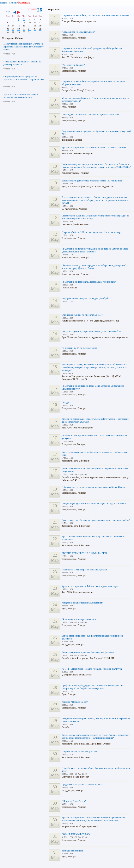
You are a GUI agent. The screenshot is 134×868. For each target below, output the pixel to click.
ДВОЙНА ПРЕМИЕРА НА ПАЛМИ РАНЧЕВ (84, 553)
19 (40, 26)
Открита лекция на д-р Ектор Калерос (80, 752)
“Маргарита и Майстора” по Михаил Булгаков (84, 570)
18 (35, 26)
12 (40, 22)
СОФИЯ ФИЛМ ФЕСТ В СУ (76, 834)
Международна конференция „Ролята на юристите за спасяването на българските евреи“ (24, 47)
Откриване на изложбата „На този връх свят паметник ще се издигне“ (96, 15)
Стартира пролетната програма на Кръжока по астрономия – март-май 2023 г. (24, 80)
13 (8, 26)
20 (8, 29)
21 (13, 29)
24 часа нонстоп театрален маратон (79, 619)
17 (29, 26)
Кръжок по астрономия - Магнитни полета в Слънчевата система (21, 96)
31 (29, 32)
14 (13, 26)
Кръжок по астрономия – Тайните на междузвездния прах (90, 586)
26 (40, 29)
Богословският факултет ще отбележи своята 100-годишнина (92, 181)
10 (29, 22)
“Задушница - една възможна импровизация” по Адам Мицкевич (94, 504)
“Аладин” (66, 402)
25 (35, 29)
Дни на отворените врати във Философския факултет (88, 652)
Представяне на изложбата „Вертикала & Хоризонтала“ (89, 282)
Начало (4, 3)
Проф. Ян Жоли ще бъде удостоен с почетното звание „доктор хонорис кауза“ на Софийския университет (92, 687)
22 (19, 29)
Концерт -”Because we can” (75, 702)
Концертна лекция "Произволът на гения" (82, 603)
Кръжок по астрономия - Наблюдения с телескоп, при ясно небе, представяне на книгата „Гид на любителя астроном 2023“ (93, 819)
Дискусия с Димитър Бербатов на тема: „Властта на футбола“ (92, 331)
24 (29, 29)
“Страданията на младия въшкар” (78, 32)
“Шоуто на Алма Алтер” (74, 801)
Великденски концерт (72, 851)
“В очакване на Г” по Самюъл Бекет (79, 348)
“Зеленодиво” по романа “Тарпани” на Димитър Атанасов (90, 115)
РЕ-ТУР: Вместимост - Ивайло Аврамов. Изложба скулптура (92, 669)
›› (21, 13)
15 (19, 26)
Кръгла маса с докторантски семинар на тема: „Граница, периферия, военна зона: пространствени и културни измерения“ (95, 736)
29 (19, 32)
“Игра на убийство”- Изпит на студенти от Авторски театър (91, 232)
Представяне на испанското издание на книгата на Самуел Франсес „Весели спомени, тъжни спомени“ (95, 250)
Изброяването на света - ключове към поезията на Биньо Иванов (93, 487)
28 (13, 32)
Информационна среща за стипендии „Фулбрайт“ (86, 298)
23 (24, 29)
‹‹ (15, 13)
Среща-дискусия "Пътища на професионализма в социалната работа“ (96, 520)
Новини (13, 3)
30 (24, 32)
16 (24, 26)
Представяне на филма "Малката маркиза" (82, 785)
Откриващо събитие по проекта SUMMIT (82, 315)
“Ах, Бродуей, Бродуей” (73, 65)
